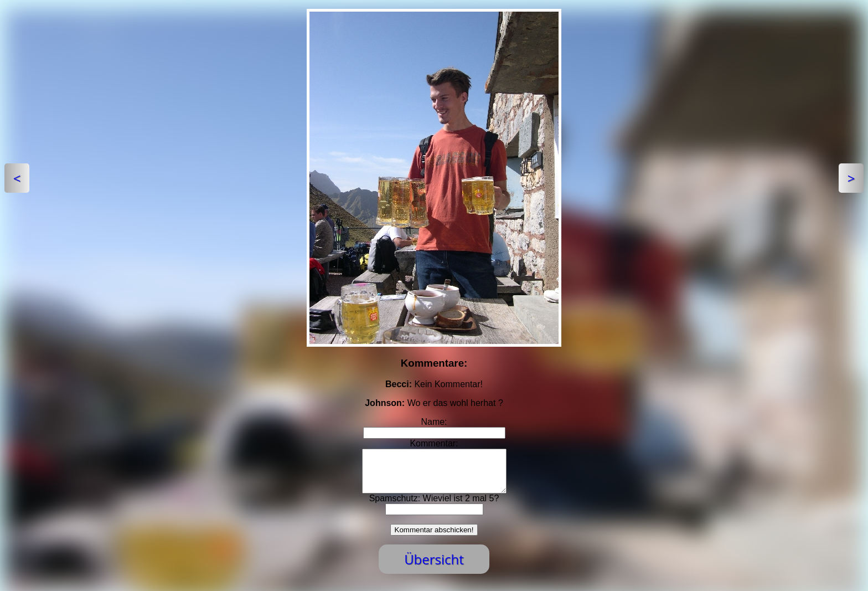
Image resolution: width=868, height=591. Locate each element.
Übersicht (434, 567)
